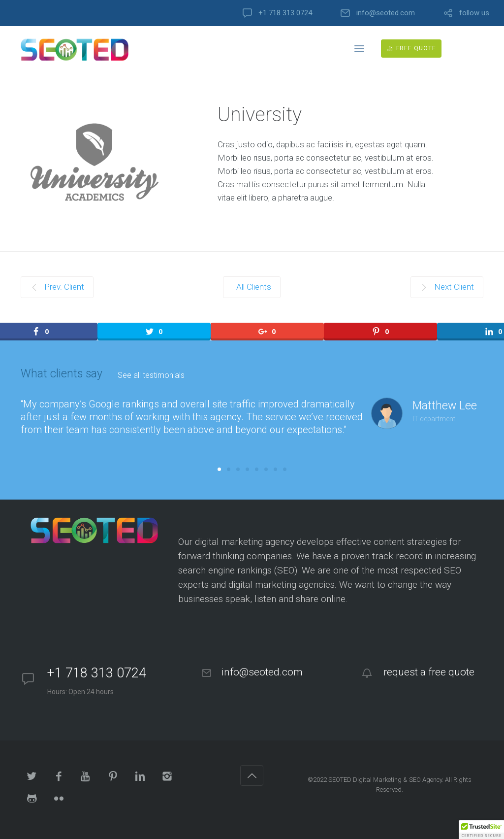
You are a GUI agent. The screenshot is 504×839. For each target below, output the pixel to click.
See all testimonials (151, 375)
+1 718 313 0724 (285, 13)
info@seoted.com (386, 13)
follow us (474, 13)
